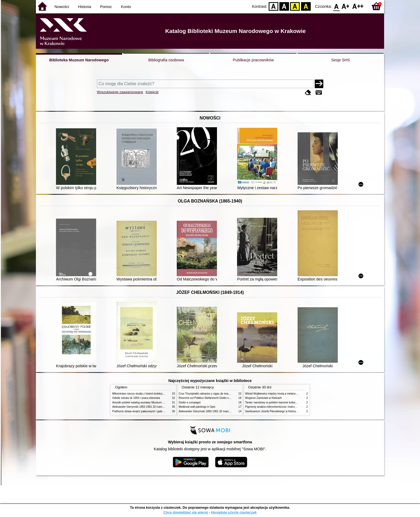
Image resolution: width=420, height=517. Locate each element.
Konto (126, 7)
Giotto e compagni (190, 402)
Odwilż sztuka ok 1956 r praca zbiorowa (136, 398)
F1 (346, 6)
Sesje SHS (340, 60)
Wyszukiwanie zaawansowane (120, 92)
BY (306, 6)
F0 (336, 6)
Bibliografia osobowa (166, 60)
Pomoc (106, 7)
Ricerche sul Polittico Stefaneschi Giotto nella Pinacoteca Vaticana (218, 398)
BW (284, 6)
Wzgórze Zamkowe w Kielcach (263, 398)
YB (295, 6)
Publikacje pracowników (253, 60)
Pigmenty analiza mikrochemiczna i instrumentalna (275, 407)
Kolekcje (152, 92)
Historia (85, 7)
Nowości (62, 7)
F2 (358, 6)
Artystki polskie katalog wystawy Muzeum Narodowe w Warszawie (152, 402)
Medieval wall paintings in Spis (197, 407)
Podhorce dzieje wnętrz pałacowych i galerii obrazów (144, 411)
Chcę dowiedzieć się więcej (186, 512)
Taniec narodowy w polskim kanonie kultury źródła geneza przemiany (286, 402)
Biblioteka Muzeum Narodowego (79, 60)
